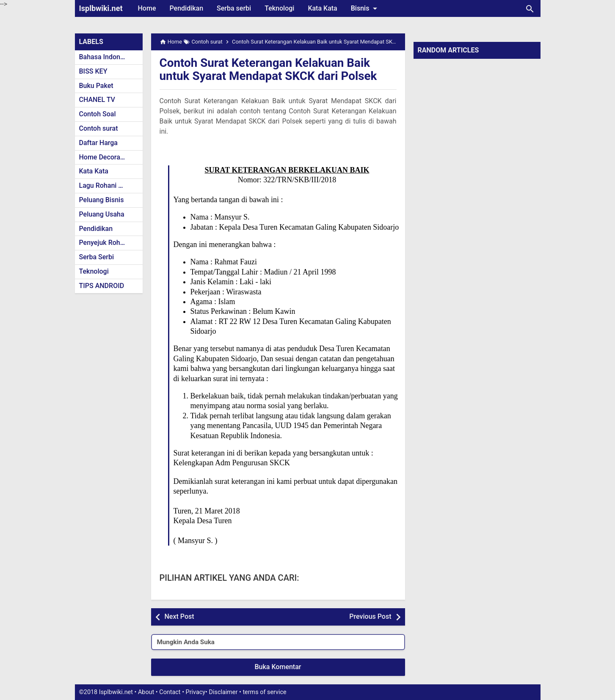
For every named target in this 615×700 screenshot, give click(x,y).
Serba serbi (234, 8)
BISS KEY (93, 71)
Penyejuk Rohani (104, 243)
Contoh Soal (98, 114)
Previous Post (370, 616)
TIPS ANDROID (102, 286)
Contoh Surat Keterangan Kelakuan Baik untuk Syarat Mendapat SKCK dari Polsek (269, 69)
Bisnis (366, 8)
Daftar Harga (98, 143)
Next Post (179, 616)
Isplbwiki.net (101, 8)
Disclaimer (223, 692)
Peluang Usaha (102, 214)
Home (147, 8)
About (146, 692)
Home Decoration (106, 157)
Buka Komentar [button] (278, 667)
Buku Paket (96, 86)
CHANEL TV (97, 100)
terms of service (264, 692)
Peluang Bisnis (102, 200)
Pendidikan (186, 8)
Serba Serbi (97, 257)
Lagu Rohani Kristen (110, 185)
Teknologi (279, 8)
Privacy (196, 692)
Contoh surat (99, 128)
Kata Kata (322, 8)
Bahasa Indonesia (106, 57)
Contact (170, 692)
